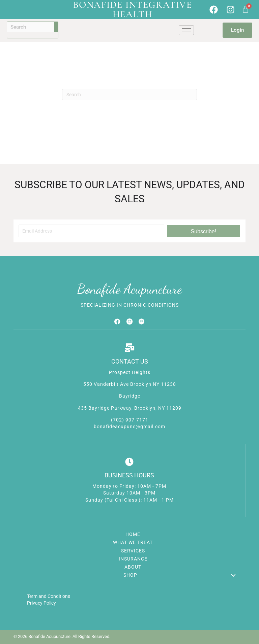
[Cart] (246, 9)
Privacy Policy (41, 603)
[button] (204, 231)
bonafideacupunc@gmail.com (129, 427)
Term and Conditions (49, 596)
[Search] (129, 95)
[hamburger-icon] (186, 30)
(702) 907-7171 (130, 420)
